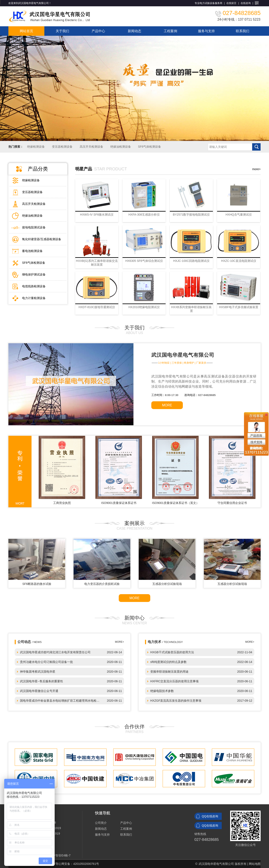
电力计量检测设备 (34, 298)
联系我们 (243, 31)
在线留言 (231, 3)
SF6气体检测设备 (149, 147)
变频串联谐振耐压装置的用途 (169, 672)
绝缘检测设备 (36, 147)
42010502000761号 (86, 864)
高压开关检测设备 (91, 147)
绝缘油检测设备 (121, 147)
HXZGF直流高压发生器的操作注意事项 (176, 701)
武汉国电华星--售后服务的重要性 (42, 681)
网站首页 (26, 31)
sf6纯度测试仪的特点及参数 (168, 662)
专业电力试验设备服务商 (208, 3)
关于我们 (62, 31)
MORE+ (250, 642)
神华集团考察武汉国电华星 (38, 672)
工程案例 (170, 31)
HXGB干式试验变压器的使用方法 (172, 652)
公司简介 (101, 823)
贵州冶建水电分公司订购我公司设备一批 (46, 662)
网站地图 (255, 864)
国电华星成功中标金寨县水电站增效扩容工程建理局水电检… (60, 701)
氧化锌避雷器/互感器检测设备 (42, 239)
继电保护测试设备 (34, 274)
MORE (167, 405)
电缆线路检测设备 (34, 286)
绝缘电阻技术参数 (162, 691)
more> (256, 169)
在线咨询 (246, 3)
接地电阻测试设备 (34, 227)
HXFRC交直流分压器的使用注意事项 (174, 681)
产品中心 (98, 31)
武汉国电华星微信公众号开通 (39, 691)
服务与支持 (206, 31)
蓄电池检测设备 (32, 251)
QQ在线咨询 (210, 816)
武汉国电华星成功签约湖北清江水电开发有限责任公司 (55, 652)
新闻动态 (134, 31)
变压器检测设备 (62, 147)
